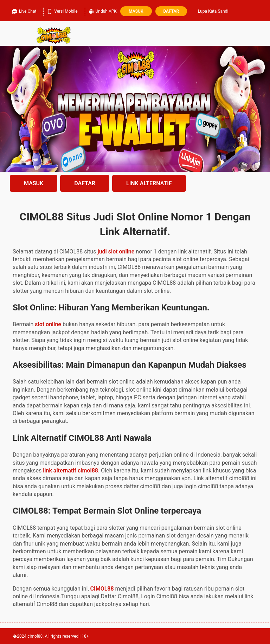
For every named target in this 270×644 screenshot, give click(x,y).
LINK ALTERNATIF (149, 183)
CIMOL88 (102, 589)
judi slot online (116, 252)
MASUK (34, 183)
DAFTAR (85, 183)
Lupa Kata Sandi (213, 11)
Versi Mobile (62, 11)
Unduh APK (103, 11)
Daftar (171, 11)
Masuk (136, 11)
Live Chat (24, 11)
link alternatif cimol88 (70, 471)
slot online (48, 324)
